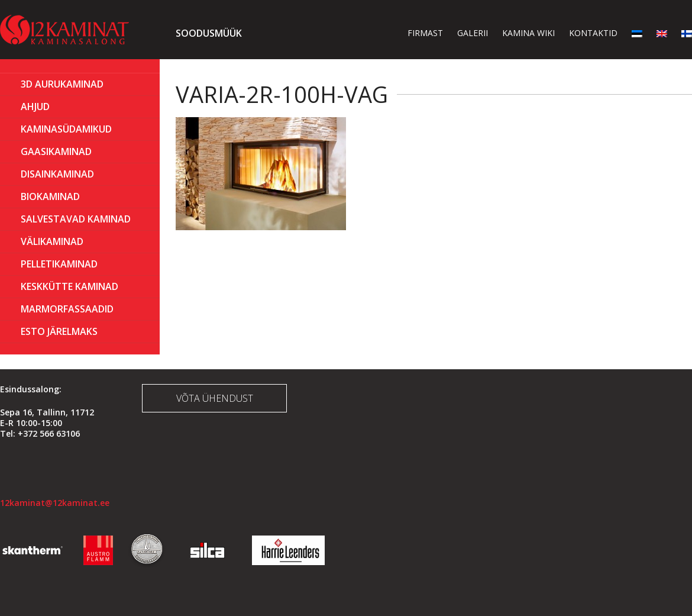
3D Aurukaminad (62, 84)
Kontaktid (593, 33)
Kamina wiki (528, 33)
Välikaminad (52, 241)
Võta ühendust (215, 398)
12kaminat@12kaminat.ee (55, 503)
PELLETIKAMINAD (59, 264)
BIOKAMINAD (50, 196)
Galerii (473, 33)
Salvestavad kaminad (76, 219)
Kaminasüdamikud (66, 129)
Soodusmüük (209, 33)
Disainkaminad (57, 174)
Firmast (425, 33)
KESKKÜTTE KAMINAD (69, 286)
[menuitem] (637, 33)
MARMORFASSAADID (67, 309)
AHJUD (35, 107)
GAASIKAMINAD (56, 151)
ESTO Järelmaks (59, 331)
